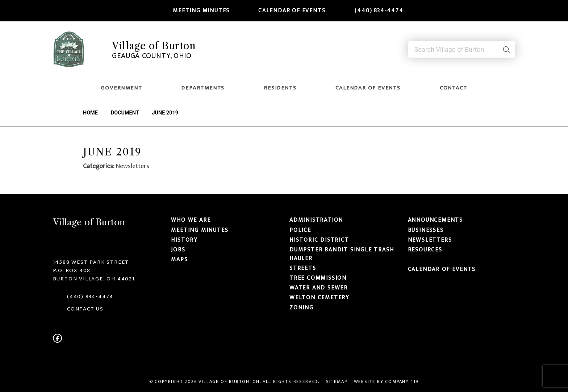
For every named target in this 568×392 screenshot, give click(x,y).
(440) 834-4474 (374, 11)
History (184, 240)
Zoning (302, 308)
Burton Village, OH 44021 (94, 279)
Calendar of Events (287, 11)
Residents (280, 88)
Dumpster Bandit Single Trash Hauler (342, 254)
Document (125, 113)
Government (121, 88)
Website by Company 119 (387, 382)
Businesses (426, 230)
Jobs (178, 250)
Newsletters (430, 240)
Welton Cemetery (319, 298)
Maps (179, 259)
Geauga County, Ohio (152, 56)
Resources (425, 250)
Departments (203, 88)
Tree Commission (318, 278)
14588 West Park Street (91, 262)
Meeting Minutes (197, 11)
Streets (303, 268)
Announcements (435, 220)
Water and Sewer (319, 288)
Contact (454, 88)
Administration (316, 220)
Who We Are (191, 220)
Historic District (319, 240)
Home (90, 113)
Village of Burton (154, 46)
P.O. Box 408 (72, 270)
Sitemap (337, 382)
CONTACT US (85, 309)
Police (300, 230)
